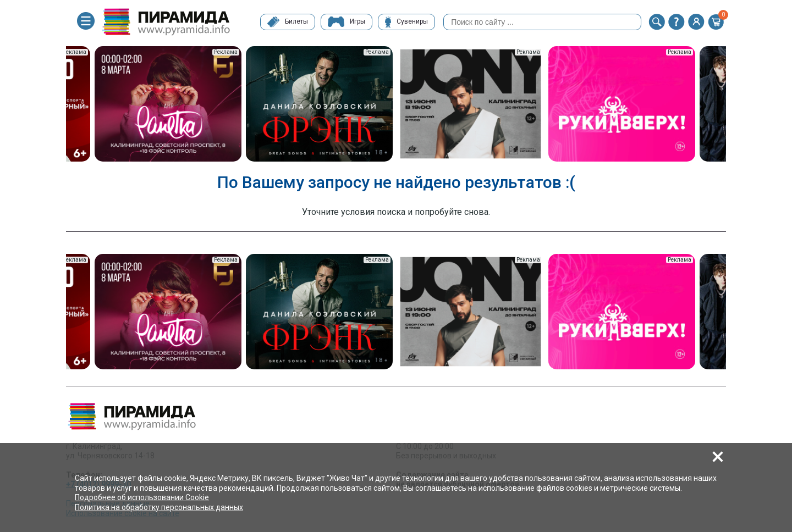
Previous (58, 105)
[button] (657, 22)
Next (734, 105)
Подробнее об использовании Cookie (142, 497)
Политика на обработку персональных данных (159, 507)
